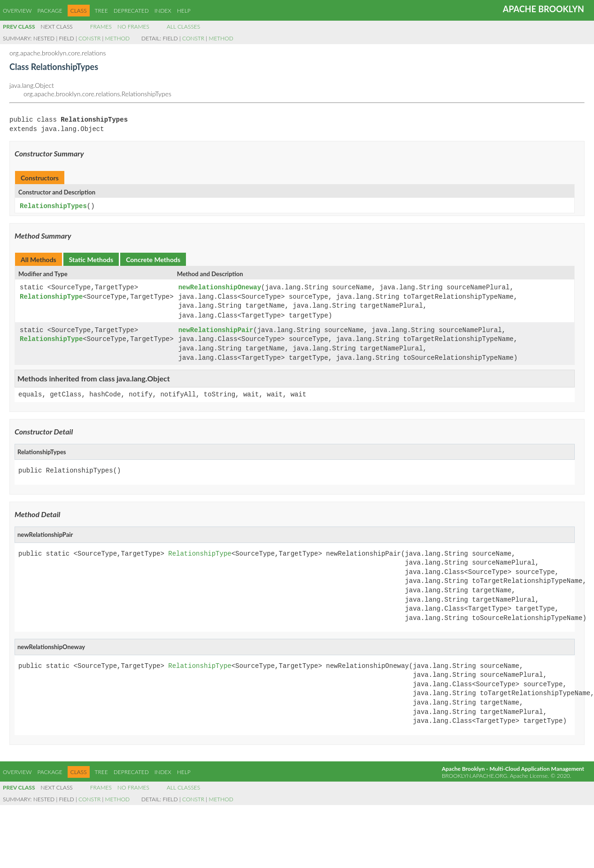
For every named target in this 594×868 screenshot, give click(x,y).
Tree (101, 11)
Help (184, 11)
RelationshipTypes (53, 206)
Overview (17, 11)
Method (117, 38)
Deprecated (131, 11)
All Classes (183, 27)
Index (163, 11)
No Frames (133, 27)
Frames (101, 27)
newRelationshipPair (216, 329)
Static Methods (91, 259)
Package (50, 11)
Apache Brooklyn (544, 9)
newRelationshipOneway (220, 287)
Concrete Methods (153, 259)
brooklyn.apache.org (474, 774)
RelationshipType (51, 297)
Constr (89, 38)
